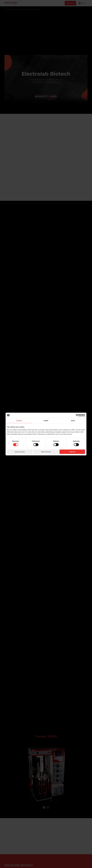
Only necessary (20, 452)
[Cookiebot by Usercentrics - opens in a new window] (77, 415)
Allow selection (46, 452)
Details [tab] (46, 420)
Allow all (72, 452)
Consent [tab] (19, 420)
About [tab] (73, 420)
